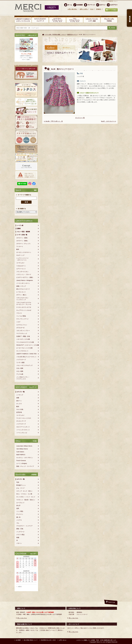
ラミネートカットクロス (24, 418)
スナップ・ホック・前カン (24, 491)
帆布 (18, 249)
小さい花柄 (20, 371)
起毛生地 (19, 412)
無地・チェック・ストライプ (25, 466)
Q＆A (92, 9)
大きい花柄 (20, 368)
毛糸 (18, 482)
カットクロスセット (22, 351)
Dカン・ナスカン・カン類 (24, 494)
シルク (18, 322)
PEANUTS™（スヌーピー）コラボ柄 (28, 345)
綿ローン (19, 401)
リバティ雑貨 (20, 363)
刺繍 (18, 537)
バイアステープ (21, 360)
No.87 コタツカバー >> (109, 121)
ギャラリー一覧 (80, 118)
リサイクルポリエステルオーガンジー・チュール (24, 303)
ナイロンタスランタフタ (24, 307)
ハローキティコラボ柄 (23, 339)
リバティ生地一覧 (22, 235)
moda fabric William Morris (24, 446)
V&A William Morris (22, 449)
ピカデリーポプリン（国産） (25, 277)
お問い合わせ (63, 640)
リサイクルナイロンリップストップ (22, 299)
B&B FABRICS (21, 455)
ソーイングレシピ (22, 433)
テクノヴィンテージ (22, 319)
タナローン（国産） (22, 238)
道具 (18, 508)
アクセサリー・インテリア (24, 526)
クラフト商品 (20, 535)
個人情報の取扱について (31, 640)
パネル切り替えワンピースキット (26, 357)
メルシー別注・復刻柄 (23, 232)
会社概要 (18, 640)
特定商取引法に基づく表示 (48, 640)
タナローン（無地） (22, 241)
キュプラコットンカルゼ (24, 310)
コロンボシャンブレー (23, 331)
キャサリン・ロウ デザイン (25, 458)
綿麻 (18, 398)
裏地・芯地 (20, 529)
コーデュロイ (20, 263)
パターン (19, 543)
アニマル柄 (20, 374)
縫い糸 (18, 517)
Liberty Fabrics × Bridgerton (25, 280)
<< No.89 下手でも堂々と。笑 (53, 121)
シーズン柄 (20, 225)
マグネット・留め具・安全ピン (26, 500)
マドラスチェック (22, 333)
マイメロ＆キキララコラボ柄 (25, 342)
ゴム (18, 523)
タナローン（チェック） (24, 244)
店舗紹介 (99, 9)
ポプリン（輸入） (22, 295)
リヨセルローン (21, 266)
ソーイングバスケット (23, 430)
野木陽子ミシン (21, 485)
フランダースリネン (22, 272)
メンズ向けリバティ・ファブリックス (23, 378)
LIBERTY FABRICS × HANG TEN (26, 354)
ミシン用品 (20, 511)
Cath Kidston (20, 452)
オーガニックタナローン (24, 252)
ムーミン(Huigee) (22, 463)
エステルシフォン (22, 325)
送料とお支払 (84, 9)
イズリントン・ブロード (24, 274)
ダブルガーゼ (20, 328)
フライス (19, 313)
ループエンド (20, 503)
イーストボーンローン (23, 283)
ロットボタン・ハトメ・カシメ (26, 497)
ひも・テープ (20, 488)
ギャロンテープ (21, 421)
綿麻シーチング (21, 286)
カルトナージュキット (23, 427)
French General (21, 461)
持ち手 (18, 506)
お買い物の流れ (72, 9)
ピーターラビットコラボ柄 (24, 348)
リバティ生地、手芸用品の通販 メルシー (55, 35)
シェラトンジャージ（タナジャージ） (22, 259)
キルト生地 (20, 409)
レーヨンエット (21, 292)
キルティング (20, 255)
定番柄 (19, 229)
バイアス (19, 520)
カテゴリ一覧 (21, 392)
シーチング (20, 395)
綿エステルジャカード (23, 289)
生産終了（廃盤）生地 (23, 336)
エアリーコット (21, 269)
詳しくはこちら (22, 618)
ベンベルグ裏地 (21, 316)
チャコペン (20, 514)
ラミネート (20, 246)
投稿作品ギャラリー (72, 35)
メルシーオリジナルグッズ (24, 365)
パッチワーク (20, 532)
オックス (19, 404)
